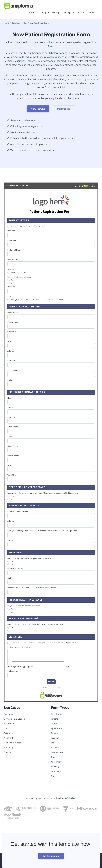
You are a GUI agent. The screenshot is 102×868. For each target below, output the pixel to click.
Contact (90, 12)
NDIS (6, 728)
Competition (57, 752)
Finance (8, 752)
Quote (54, 757)
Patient (54, 719)
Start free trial (64, 109)
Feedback (55, 738)
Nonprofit (8, 738)
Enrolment (56, 771)
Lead (53, 743)
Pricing (67, 12)
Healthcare (9, 724)
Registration (57, 714)
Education (9, 714)
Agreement (56, 762)
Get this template (51, 856)
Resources (77, 12)
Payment (55, 747)
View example (38, 109)
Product (33, 12)
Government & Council (14, 719)
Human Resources (12, 743)
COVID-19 (8, 733)
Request (55, 733)
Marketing (9, 747)
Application (56, 728)
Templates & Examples (52, 12)
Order (54, 776)
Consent (55, 724)
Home (6, 23)
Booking (55, 767)
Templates (16, 23)
